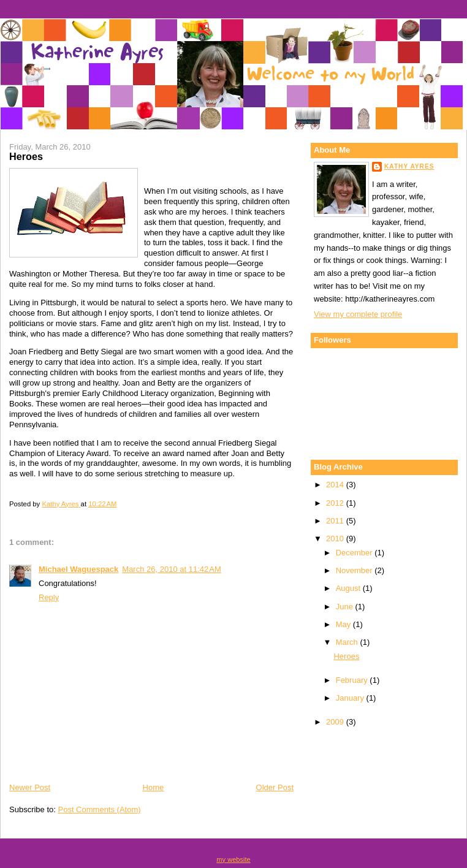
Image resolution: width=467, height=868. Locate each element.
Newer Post (30, 787)
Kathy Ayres (409, 166)
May (344, 624)
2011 (336, 521)
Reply (49, 597)
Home (154, 787)
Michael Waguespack (78, 569)
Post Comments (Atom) (100, 809)
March (348, 642)
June (346, 607)
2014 (336, 485)
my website (233, 859)
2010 (336, 539)
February (353, 680)
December (355, 553)
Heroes (346, 656)
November (355, 570)
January (351, 698)
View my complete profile (358, 314)
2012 (336, 503)
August (349, 588)
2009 (336, 722)
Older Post (275, 787)
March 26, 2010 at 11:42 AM (172, 569)
